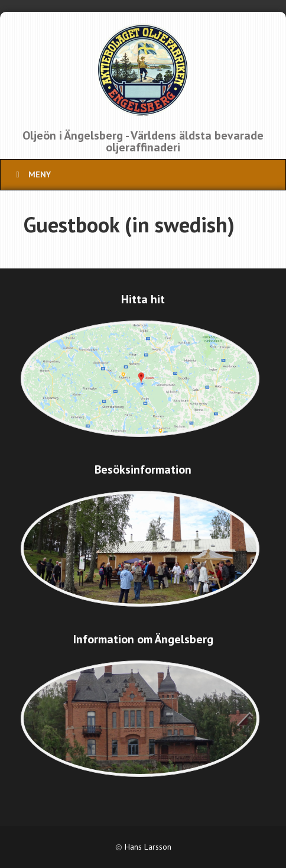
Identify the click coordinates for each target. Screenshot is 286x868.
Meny (32, 174)
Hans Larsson (148, 847)
